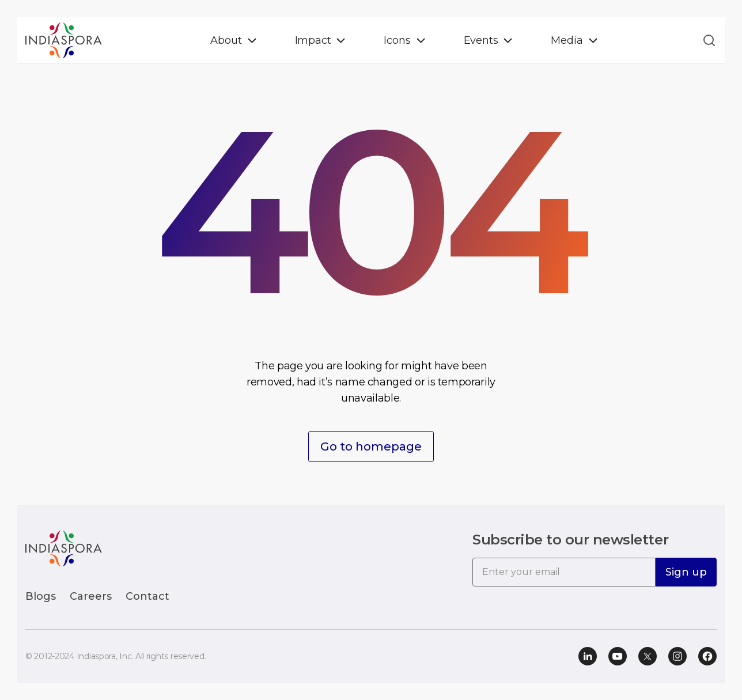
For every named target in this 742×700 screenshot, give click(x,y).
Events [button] (481, 40)
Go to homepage (371, 447)
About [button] (226, 40)
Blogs (41, 596)
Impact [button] (313, 40)
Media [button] (567, 40)
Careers (91, 596)
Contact (147, 596)
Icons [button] (397, 40)
